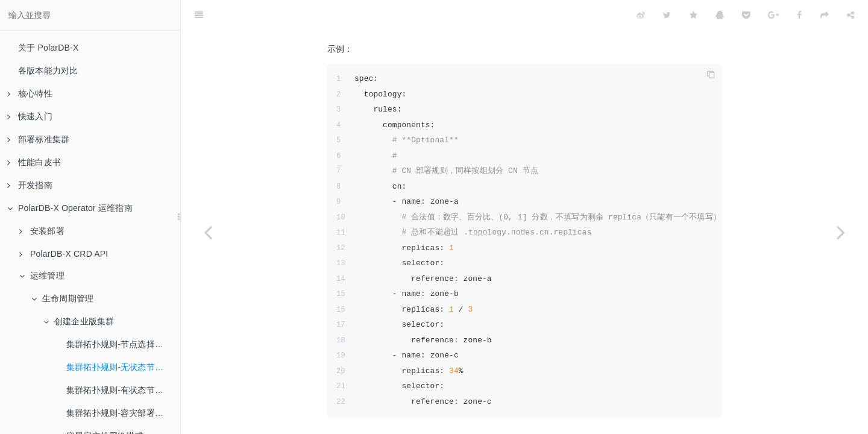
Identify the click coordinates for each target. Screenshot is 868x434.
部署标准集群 (38, 139)
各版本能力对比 (48, 71)
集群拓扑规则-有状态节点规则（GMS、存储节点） (123, 390)
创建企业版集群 (79, 321)
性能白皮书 (34, 162)
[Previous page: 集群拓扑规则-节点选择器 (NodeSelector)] (208, 232)
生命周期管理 (62, 298)
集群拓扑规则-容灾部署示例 (119, 413)
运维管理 (42, 275)
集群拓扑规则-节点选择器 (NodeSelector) (123, 344)
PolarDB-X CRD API (64, 254)
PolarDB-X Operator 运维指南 (70, 208)
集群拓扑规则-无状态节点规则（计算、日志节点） (123, 367)
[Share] (851, 15)
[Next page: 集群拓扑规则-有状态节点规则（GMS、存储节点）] (841, 232)
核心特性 (30, 93)
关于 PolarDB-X (48, 48)
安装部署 (42, 231)
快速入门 (30, 116)
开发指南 (30, 185)
